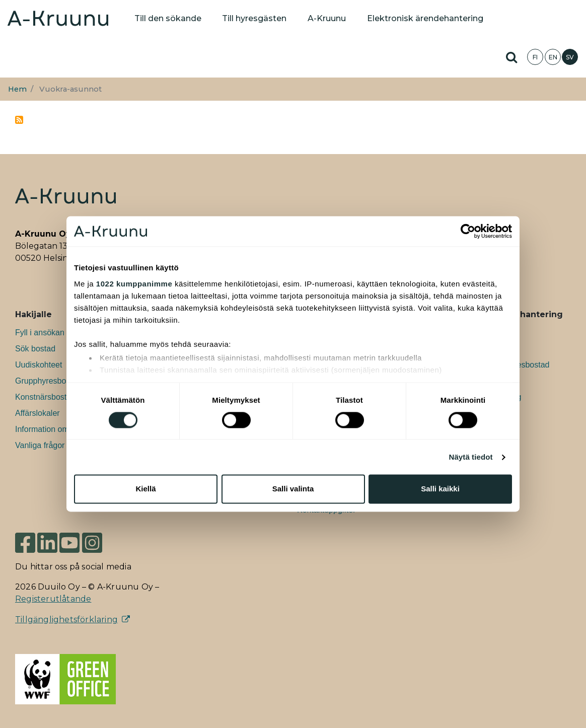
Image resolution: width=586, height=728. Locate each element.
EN (553, 57)
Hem (17, 89)
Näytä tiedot (471, 457)
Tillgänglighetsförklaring (66, 620)
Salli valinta (293, 489)
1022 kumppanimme (134, 284)
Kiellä (145, 489)
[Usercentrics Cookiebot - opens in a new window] (468, 231)
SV (570, 57)
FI (535, 57)
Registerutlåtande (53, 599)
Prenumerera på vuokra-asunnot (19, 120)
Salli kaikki (440, 489)
